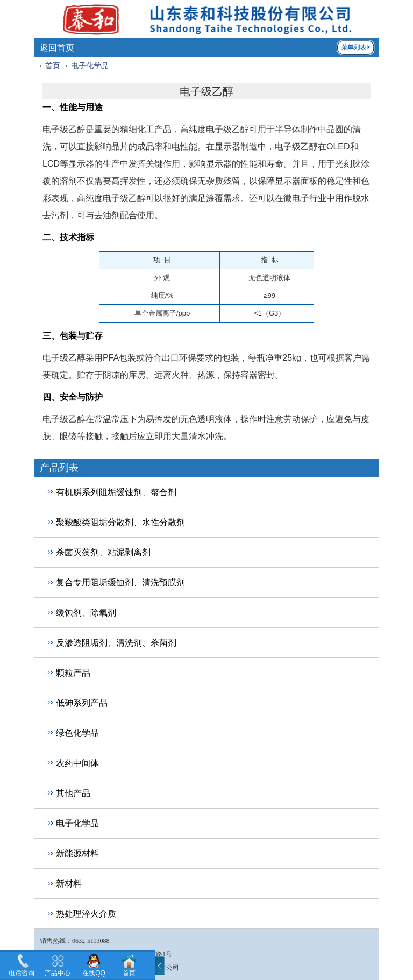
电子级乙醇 (64, 129)
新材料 (69, 884)
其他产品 (73, 793)
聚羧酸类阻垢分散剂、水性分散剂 (120, 522)
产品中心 (58, 973)
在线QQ (94, 973)
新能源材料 (77, 853)
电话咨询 (22, 973)
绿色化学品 (77, 733)
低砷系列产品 (82, 703)
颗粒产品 (73, 673)
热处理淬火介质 (86, 914)
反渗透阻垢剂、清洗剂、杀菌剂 (116, 643)
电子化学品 (90, 66)
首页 (53, 66)
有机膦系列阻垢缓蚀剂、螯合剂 (116, 492)
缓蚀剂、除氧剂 (86, 613)
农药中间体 (77, 763)
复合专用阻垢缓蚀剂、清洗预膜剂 (120, 582)
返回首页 (57, 48)
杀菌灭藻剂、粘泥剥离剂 (103, 552)
